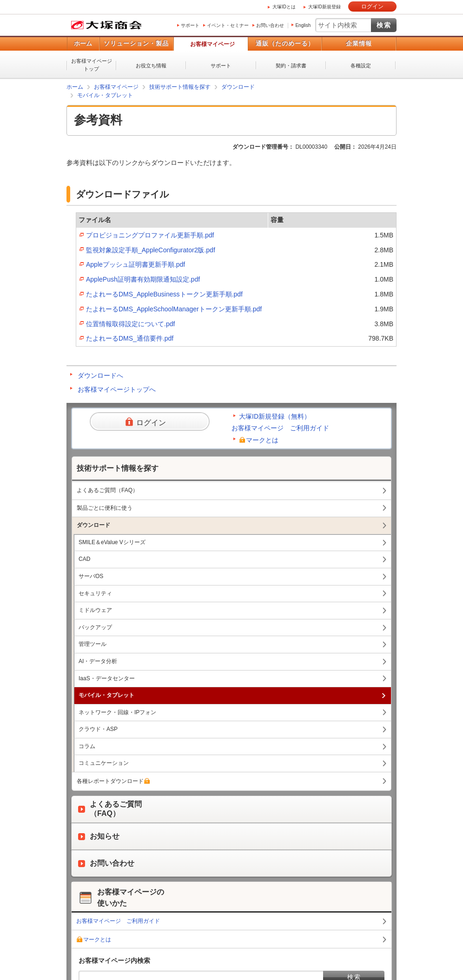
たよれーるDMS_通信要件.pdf (130, 338)
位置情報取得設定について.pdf (130, 324)
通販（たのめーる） (285, 43)
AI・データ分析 (98, 661)
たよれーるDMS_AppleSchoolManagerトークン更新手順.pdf (174, 309)
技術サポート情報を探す (180, 87)
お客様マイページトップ (92, 65)
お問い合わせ (270, 25)
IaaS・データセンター (107, 678)
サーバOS (91, 576)
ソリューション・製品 (136, 43)
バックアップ (95, 627)
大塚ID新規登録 (324, 7)
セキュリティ (95, 593)
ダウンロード (238, 87)
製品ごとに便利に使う (105, 508)
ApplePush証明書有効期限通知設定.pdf (143, 279)
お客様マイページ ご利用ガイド (280, 428)
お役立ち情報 (151, 66)
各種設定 (361, 66)
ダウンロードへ (100, 375)
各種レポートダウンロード (114, 781)
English (303, 25)
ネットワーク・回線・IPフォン (117, 712)
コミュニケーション (104, 763)
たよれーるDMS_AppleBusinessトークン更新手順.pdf (164, 294)
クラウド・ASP (98, 729)
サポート (190, 25)
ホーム (83, 43)
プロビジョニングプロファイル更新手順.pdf (150, 235)
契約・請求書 (291, 66)
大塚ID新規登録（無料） (275, 416)
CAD (84, 559)
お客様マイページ (212, 44)
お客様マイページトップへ (117, 389)
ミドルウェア (95, 610)
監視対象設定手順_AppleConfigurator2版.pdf (151, 250)
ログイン (372, 7)
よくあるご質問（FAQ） (107, 490)
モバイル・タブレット (105, 95)
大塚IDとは (284, 7)
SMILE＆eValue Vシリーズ (112, 542)
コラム (87, 746)
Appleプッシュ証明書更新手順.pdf (136, 264)
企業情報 (359, 43)
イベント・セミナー (228, 25)
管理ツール (93, 644)
